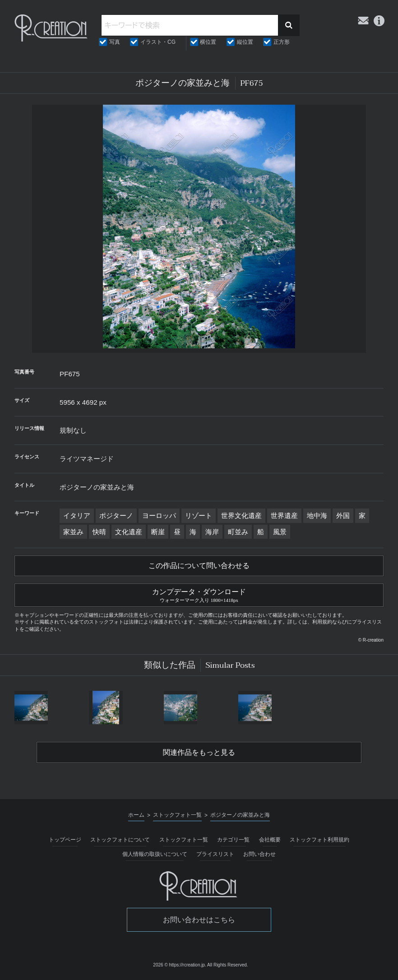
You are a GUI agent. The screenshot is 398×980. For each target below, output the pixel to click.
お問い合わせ (259, 854)
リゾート (199, 515)
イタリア (77, 515)
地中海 (317, 515)
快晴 (99, 532)
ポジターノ (116, 515)
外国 (343, 515)
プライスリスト (215, 854)
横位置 (208, 42)
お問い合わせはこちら (199, 920)
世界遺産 (284, 515)
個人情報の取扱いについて (155, 854)
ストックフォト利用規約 (319, 840)
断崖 (158, 532)
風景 (280, 532)
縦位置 (245, 42)
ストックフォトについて (120, 840)
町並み (238, 532)
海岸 (212, 532)
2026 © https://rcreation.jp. (179, 965)
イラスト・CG (158, 42)
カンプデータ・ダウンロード (199, 594)
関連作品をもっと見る (199, 753)
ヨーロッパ (159, 515)
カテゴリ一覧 (233, 840)
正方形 (282, 42)
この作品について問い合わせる (199, 566)
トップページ (65, 840)
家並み (73, 532)
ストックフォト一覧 (184, 840)
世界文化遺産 (241, 515)
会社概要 (270, 840)
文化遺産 (129, 532)
